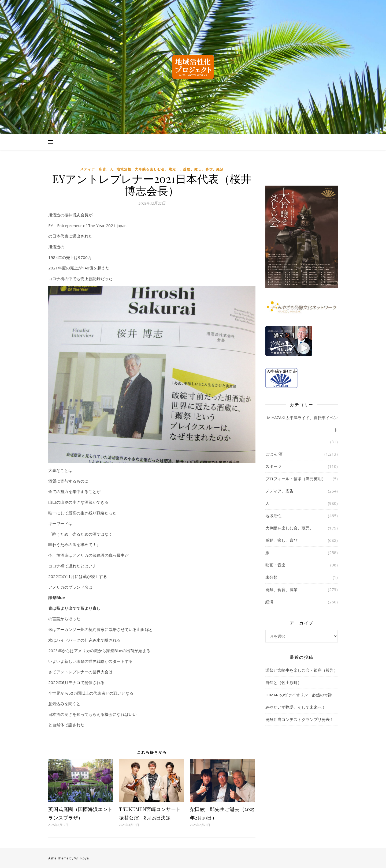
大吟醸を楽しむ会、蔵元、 (157, 169)
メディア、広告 (93, 169)
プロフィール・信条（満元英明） (296, 479)
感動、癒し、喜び (198, 169)
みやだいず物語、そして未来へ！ (296, 707)
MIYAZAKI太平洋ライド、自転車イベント (302, 424)
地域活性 (124, 169)
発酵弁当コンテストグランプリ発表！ (300, 719)
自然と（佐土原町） (283, 682)
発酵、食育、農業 (281, 589)
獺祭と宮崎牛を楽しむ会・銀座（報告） (302, 670)
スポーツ (273, 466)
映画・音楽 (275, 565)
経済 (220, 169)
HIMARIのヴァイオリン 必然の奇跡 (299, 695)
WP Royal (82, 858)
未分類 (271, 577)
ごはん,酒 (274, 454)
